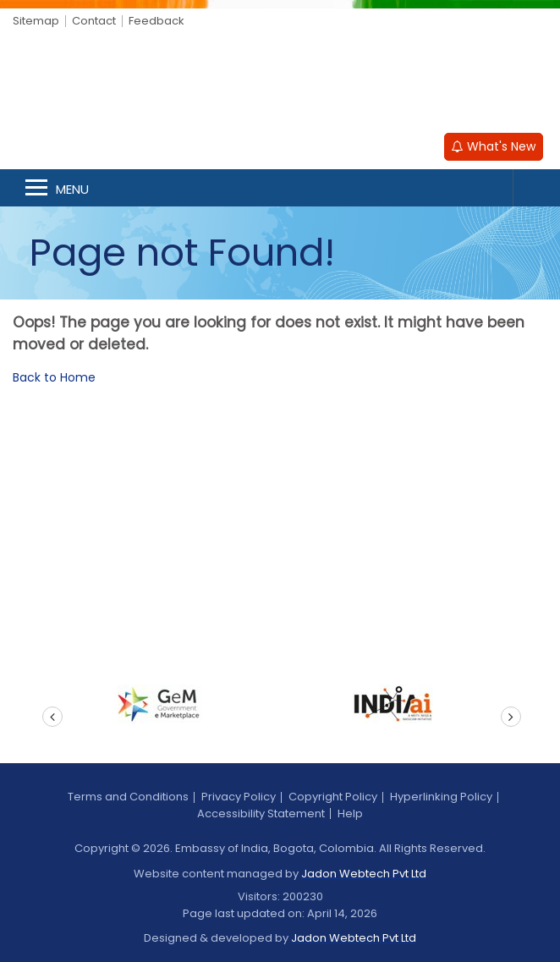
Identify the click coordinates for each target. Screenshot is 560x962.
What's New (494, 146)
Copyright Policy (333, 797)
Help (350, 814)
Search (536, 188)
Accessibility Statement (261, 814)
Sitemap (36, 21)
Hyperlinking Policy (441, 797)
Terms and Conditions (128, 797)
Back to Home (54, 377)
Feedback (156, 21)
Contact (94, 21)
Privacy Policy (239, 797)
